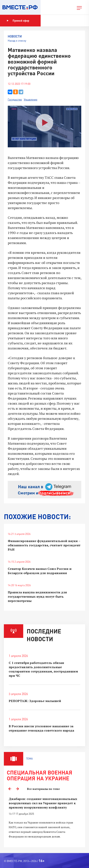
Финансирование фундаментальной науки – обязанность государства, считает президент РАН (44, 545)
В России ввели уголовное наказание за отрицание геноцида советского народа (41, 728)
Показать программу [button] (61, 21)
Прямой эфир (18, 21)
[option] (44, 820)
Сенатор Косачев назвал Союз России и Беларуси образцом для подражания (40, 571)
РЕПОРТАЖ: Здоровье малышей (35, 701)
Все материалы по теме (43, 789)
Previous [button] (10, 789)
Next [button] (17, 789)
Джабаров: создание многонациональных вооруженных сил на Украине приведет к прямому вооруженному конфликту (43, 803)
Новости (15, 36)
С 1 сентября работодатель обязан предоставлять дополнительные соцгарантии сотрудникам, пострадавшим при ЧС (43, 669)
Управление (31, 100)
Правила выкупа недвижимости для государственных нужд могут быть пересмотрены (37, 596)
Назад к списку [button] (17, 41)
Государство (15, 100)
